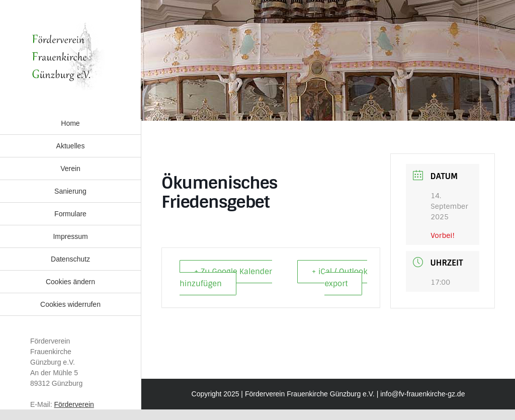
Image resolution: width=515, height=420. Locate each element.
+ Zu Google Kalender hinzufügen (226, 278)
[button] (70, 282)
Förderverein (74, 404)
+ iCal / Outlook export (339, 278)
